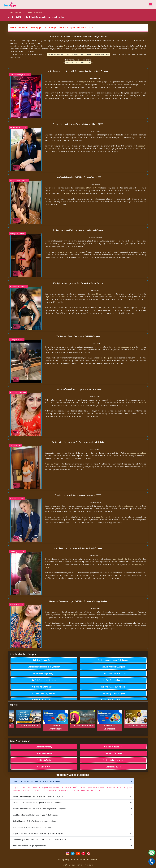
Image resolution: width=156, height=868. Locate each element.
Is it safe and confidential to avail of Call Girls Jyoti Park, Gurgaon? (39, 809)
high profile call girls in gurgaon (101, 294)
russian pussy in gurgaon (125, 506)
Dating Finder (88, 865)
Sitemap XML (92, 860)
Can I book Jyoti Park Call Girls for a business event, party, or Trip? (39, 840)
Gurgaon (28, 12)
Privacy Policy (64, 860)
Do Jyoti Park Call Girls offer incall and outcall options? (34, 821)
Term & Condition (78, 860)
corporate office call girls (90, 82)
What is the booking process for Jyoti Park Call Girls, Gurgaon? (38, 796)
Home (10, 12)
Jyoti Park (38, 12)
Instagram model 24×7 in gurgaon (69, 252)
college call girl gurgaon (105, 358)
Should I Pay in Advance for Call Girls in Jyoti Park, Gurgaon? (37, 781)
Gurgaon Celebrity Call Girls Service (124, 559)
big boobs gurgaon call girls (136, 453)
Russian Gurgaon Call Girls (104, 517)
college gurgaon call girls (124, 347)
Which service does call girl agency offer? (29, 846)
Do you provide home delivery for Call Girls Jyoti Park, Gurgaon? (38, 833)
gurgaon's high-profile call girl (55, 296)
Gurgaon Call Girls (51, 464)
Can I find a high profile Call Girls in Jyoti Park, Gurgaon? (35, 815)
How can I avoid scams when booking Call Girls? (32, 827)
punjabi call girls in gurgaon (75, 615)
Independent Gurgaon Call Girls (90, 188)
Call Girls (19, 12)
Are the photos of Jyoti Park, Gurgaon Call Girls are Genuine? (37, 803)
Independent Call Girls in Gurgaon (73, 193)
